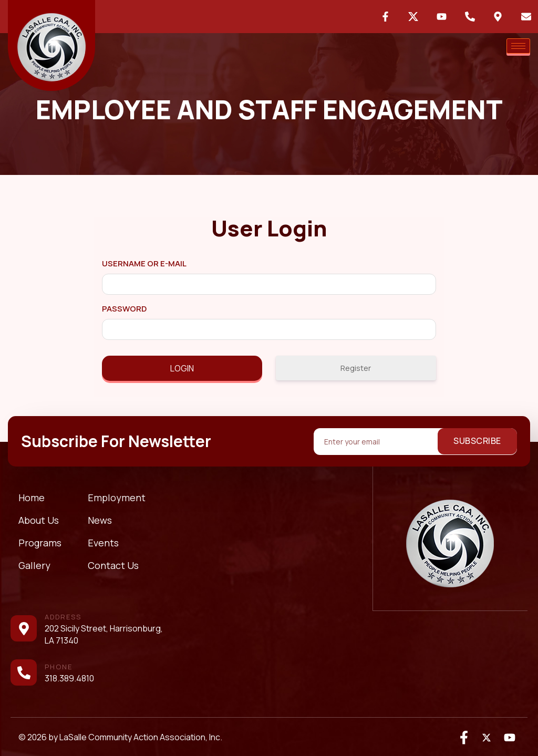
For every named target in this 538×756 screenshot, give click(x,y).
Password (124, 309)
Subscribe (477, 441)
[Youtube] (509, 737)
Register (356, 368)
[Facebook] (464, 737)
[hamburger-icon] (518, 46)
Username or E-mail (144, 263)
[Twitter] (487, 737)
